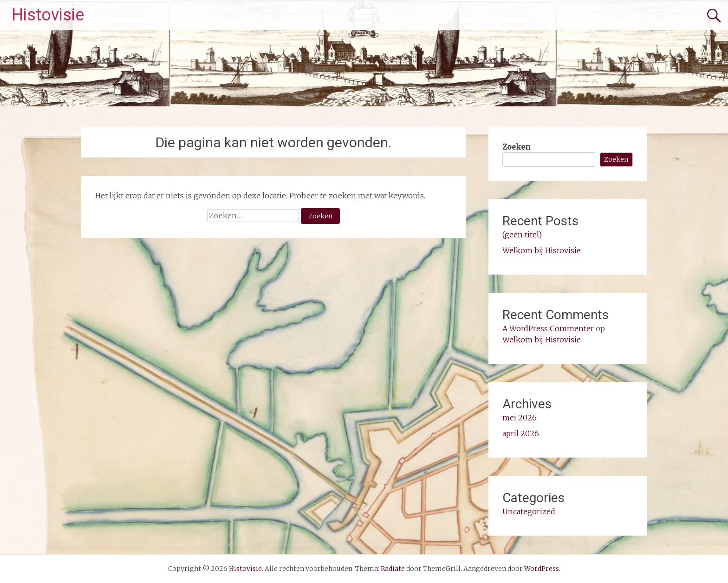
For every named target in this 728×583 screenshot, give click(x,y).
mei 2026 (520, 418)
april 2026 (521, 433)
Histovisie (48, 15)
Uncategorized (529, 511)
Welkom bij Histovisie (542, 250)
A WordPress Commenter (548, 328)
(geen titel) (522, 235)
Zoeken (516, 147)
